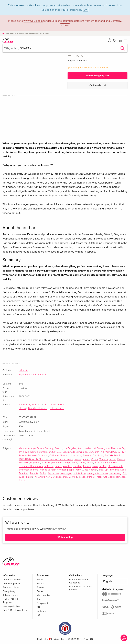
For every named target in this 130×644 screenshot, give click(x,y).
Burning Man (103, 448)
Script (68, 463)
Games (40, 587)
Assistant (68, 466)
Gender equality (108, 463)
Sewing (103, 466)
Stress (80, 448)
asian (95, 466)
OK (85, 10)
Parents (121, 459)
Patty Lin (23, 370)
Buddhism (24, 463)
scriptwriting (80, 473)
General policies (11, 587)
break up (103, 470)
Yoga (33, 448)
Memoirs (103, 459)
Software (41, 611)
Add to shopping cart (98, 76)
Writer (74, 463)
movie (26, 452)
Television (43, 456)
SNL (125, 473)
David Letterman (59, 477)
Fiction (22, 408)
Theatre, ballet (56, 405)
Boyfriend (35, 463)
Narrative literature (38, 408)
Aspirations (53, 473)
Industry (87, 466)
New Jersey (76, 456)
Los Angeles (70, 448)
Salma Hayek (48, 463)
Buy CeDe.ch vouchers (15, 610)
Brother (60, 463)
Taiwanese (121, 477)
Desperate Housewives (31, 466)
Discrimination (80, 452)
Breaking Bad (90, 456)
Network (64, 456)
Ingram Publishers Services (32, 375)
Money (86, 459)
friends (78, 459)
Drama (40, 448)
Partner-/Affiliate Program (11, 601)
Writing (94, 459)
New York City (118, 448)
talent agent (66, 473)
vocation (78, 466)
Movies (40, 584)
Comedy (49, 448)
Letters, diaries (57, 408)
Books (40, 591)
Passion (58, 448)
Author (43, 473)
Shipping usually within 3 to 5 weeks (89, 68)
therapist (34, 473)
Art (45, 405)
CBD (39, 607)
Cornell (58, 466)
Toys (39, 599)
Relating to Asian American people (57, 470)
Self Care (57, 452)
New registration (11, 606)
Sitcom (90, 463)
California (54, 456)
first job (23, 480)
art (50, 452)
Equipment (42, 603)
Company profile (11, 584)
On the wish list (98, 85)
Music (40, 580)
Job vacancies (10, 595)
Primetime (114, 470)
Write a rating (65, 537)
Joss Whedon (90, 470)
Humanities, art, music (30, 405)
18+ (38, 615)
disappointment (86, 477)
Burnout (43, 452)
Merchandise (44, 595)
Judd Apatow (26, 477)
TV (20, 452)
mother (112, 459)
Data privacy (9, 591)
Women (34, 452)
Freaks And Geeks (105, 477)
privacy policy (55, 5)
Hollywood (90, 448)
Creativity (67, 452)
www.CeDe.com (33, 21)
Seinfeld (73, 477)
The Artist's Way (42, 477)
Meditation (24, 448)
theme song (115, 473)
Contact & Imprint (12, 580)
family (101, 456)
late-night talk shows (97, 473)
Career (82, 463)
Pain (97, 463)
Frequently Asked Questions (79, 581)
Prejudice (49, 466)
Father (79, 470)
